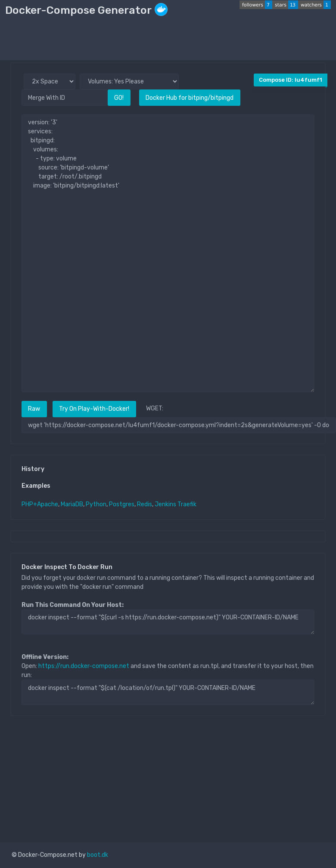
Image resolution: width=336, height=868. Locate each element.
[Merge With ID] (65, 97)
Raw (34, 409)
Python (96, 504)
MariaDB (72, 504)
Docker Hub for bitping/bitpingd (190, 98)
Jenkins (165, 504)
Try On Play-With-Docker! (94, 409)
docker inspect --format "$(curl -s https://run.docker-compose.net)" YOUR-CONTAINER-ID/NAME (168, 622)
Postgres (122, 504)
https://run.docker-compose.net (84, 666)
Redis (145, 504)
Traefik (187, 504)
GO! (119, 98)
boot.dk (98, 855)
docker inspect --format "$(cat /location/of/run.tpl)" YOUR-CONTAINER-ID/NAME (168, 692)
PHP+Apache (40, 504)
